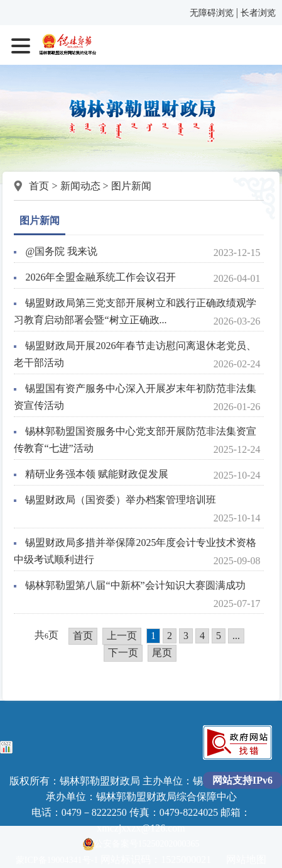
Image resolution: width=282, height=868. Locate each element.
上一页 (122, 636)
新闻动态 (80, 186)
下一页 (123, 653)
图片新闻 (131, 186)
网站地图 (246, 860)
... (236, 636)
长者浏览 (258, 13)
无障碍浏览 (212, 13)
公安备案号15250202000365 (141, 844)
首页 (39, 186)
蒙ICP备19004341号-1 (57, 860)
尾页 (162, 653)
